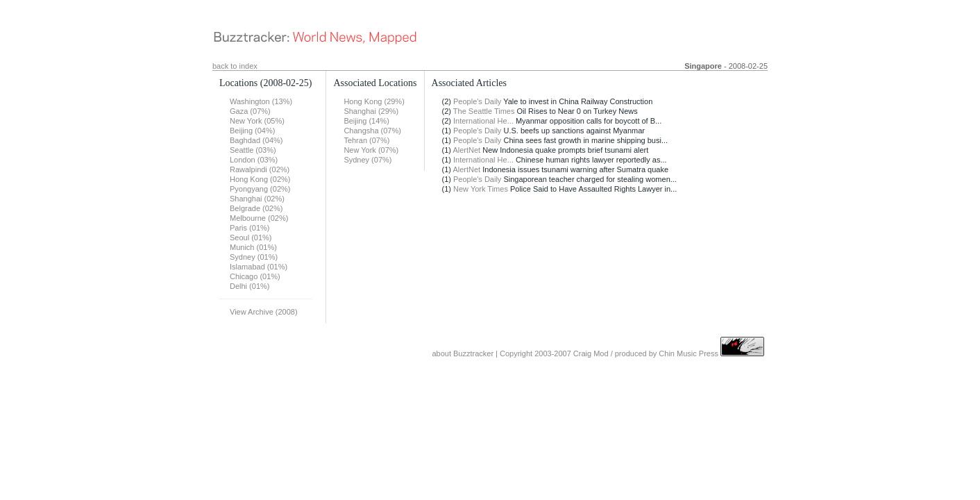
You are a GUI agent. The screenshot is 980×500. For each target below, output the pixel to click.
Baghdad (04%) (256, 140)
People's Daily (477, 101)
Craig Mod (591, 353)
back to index (235, 66)
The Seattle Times (484, 111)
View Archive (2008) (264, 312)
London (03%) (254, 160)
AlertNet (466, 150)
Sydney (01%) (254, 257)
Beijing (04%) (252, 131)
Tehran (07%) (366, 140)
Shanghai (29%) (371, 111)
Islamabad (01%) (259, 267)
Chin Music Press (688, 353)
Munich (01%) (253, 247)
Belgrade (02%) (256, 208)
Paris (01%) (250, 228)
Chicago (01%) (255, 276)
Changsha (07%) (372, 131)
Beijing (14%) (366, 121)
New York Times (481, 189)
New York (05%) (257, 121)
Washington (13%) (261, 101)
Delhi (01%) (250, 286)
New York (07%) (371, 150)
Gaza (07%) (250, 111)
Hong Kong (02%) (260, 179)
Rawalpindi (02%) (260, 169)
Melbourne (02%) (259, 218)
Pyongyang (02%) (260, 189)
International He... (483, 121)
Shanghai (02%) (257, 199)
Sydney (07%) (367, 160)
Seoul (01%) (251, 237)
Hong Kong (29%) (374, 101)
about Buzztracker (463, 353)
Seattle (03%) (253, 150)
